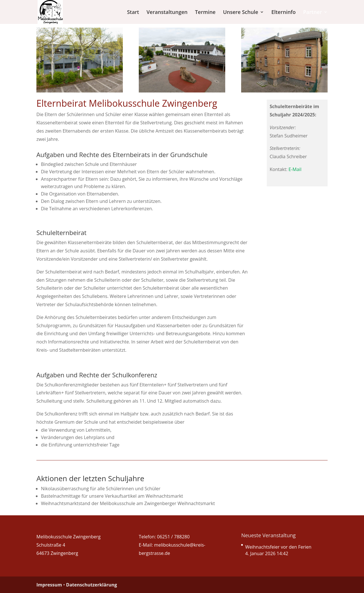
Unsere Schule (241, 13)
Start (133, 13)
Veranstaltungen (167, 13)
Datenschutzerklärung (91, 585)
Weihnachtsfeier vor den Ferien (278, 547)
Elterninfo (284, 13)
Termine (205, 13)
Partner (313, 13)
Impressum (49, 585)
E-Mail (295, 169)
